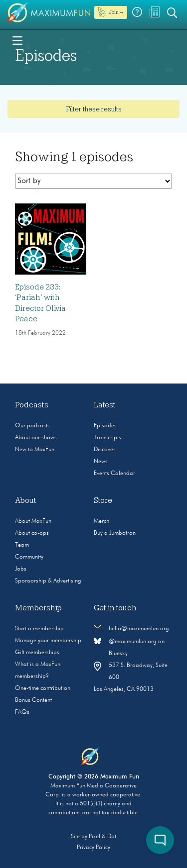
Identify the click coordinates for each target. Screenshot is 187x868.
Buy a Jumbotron (115, 533)
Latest (105, 405)
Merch (101, 521)
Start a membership (39, 629)
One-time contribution (43, 688)
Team (22, 545)
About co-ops (32, 533)
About (26, 500)
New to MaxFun (35, 450)
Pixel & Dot (102, 837)
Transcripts (107, 438)
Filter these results (94, 109)
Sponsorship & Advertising (48, 581)
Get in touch (115, 608)
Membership (38, 608)
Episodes (105, 426)
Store (103, 500)
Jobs (21, 569)
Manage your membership (48, 641)
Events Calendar (114, 474)
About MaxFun (33, 521)
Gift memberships (37, 653)
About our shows (36, 438)
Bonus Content (33, 700)
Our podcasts (32, 426)
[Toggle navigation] (17, 40)
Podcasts (32, 405)
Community (29, 557)
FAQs (22, 712)
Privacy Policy (93, 848)
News (101, 462)
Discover (104, 450)
